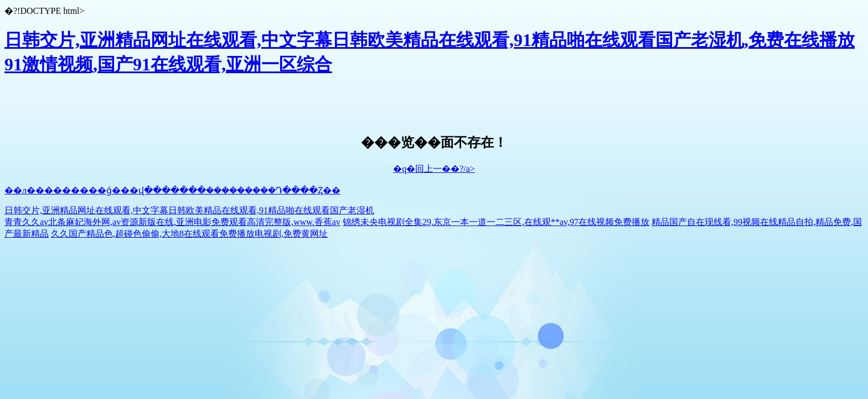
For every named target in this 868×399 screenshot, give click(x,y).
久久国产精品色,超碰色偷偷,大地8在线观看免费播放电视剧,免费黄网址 (189, 234)
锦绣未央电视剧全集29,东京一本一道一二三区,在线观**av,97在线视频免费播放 (496, 222)
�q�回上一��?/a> (434, 169)
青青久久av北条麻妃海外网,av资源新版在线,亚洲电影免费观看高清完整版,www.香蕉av (172, 222)
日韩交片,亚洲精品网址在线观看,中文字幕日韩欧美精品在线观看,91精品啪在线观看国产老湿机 (189, 210)
